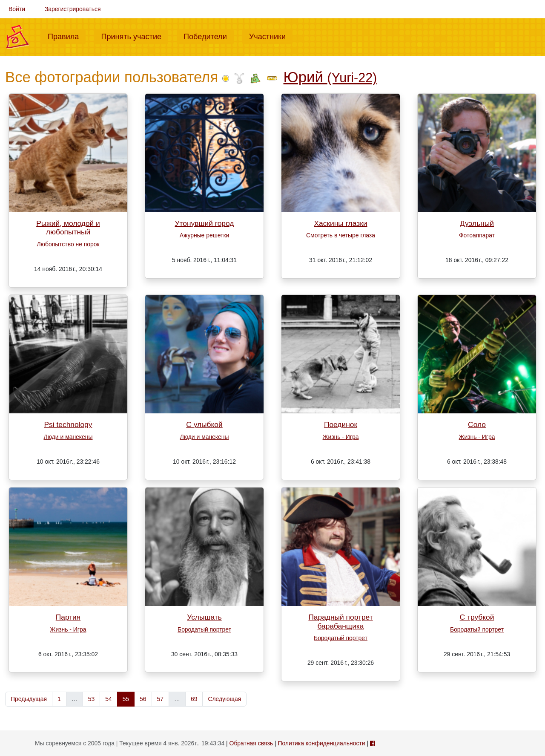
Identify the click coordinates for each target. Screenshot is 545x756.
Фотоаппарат (477, 235)
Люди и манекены (68, 437)
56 (143, 699)
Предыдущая (29, 699)
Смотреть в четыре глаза (341, 235)
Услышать (204, 617)
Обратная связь (251, 743)
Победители (209, 36)
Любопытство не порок (68, 244)
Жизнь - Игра (341, 437)
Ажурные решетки (205, 235)
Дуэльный (477, 223)
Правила (67, 36)
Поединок (341, 424)
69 (194, 699)
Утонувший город (205, 223)
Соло (477, 424)
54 (108, 699)
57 (160, 699)
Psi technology (68, 424)
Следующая (224, 699)
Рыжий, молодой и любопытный (68, 228)
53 (91, 699)
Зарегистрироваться (73, 9)
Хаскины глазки (341, 223)
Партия (68, 617)
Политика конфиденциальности (321, 743)
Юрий (330, 77)
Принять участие (135, 36)
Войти (17, 9)
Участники (271, 36)
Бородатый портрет (204, 629)
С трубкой (477, 617)
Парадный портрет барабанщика (340, 622)
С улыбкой (204, 424)
